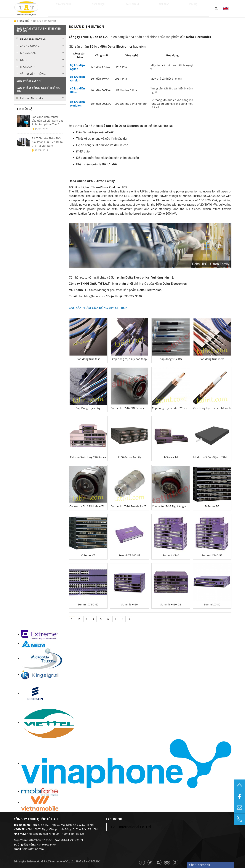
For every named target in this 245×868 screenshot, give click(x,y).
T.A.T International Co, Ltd (131, 827)
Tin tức (171, 8)
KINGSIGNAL (28, 53)
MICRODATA (28, 67)
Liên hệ (197, 8)
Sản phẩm (140, 8)
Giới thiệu (105, 8)
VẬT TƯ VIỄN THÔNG (33, 74)
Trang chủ (67, 8)
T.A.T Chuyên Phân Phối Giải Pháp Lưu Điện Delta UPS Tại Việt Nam (47, 142)
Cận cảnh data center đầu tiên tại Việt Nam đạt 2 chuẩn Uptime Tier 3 (47, 121)
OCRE (24, 60)
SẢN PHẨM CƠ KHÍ (29, 81)
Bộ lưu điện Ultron (45, 21)
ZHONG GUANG (30, 46)
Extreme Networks (31, 98)
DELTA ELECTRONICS (33, 39)
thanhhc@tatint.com (92, 296)
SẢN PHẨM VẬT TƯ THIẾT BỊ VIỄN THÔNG (39, 30)
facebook (114, 819)
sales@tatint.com (33, 849)
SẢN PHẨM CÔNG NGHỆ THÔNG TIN (38, 89)
